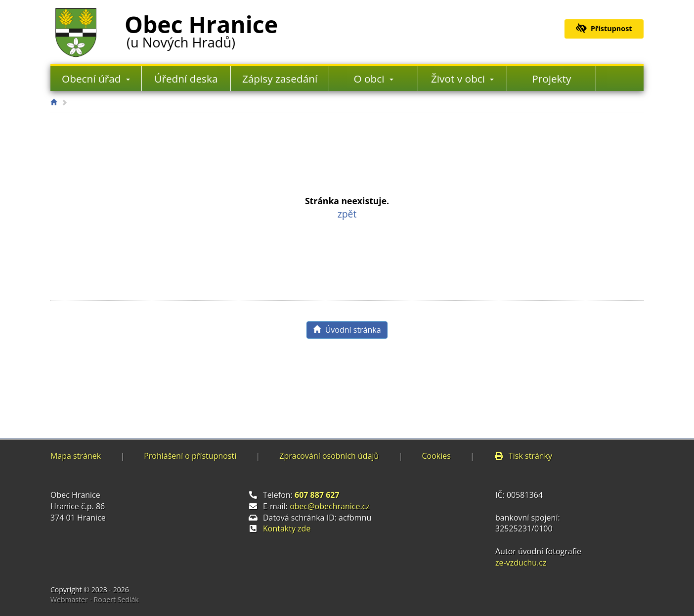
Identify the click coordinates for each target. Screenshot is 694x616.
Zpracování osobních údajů (329, 456)
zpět (347, 214)
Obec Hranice (201, 29)
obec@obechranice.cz (330, 506)
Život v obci (463, 79)
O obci (374, 79)
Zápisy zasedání (280, 79)
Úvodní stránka (347, 330)
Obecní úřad (96, 79)
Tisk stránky (523, 456)
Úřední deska (186, 79)
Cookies (436, 456)
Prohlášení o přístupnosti (190, 456)
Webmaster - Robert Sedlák (95, 599)
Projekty (551, 79)
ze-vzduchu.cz (521, 563)
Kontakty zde (287, 528)
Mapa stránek (76, 456)
